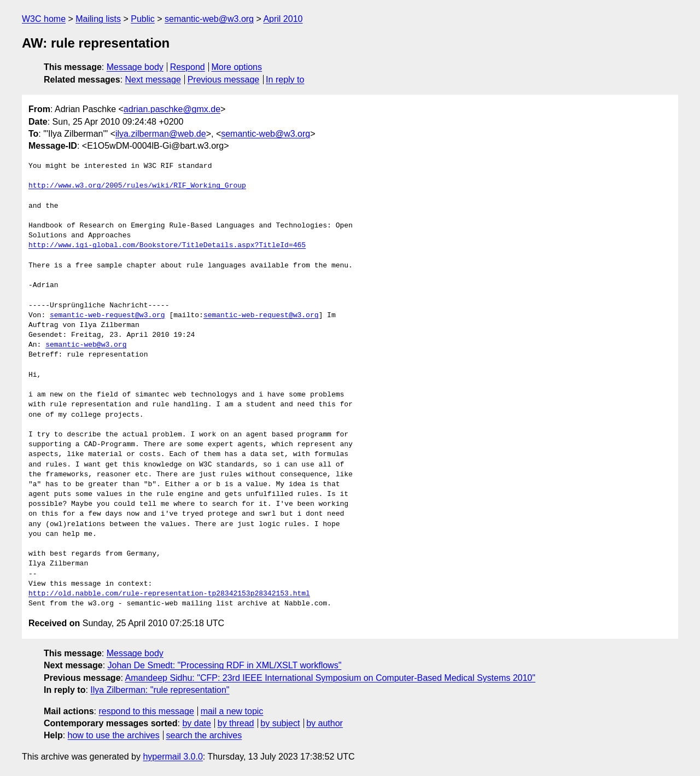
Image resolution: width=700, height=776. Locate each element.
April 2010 (283, 19)
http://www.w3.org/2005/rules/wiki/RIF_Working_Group (137, 186)
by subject (280, 723)
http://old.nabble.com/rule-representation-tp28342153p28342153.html (169, 594)
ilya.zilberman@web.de (161, 134)
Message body (135, 67)
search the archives (204, 735)
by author (325, 723)
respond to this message (146, 711)
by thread (236, 723)
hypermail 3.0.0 (173, 757)
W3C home (44, 19)
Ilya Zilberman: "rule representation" (160, 690)
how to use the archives (114, 735)
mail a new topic (232, 711)
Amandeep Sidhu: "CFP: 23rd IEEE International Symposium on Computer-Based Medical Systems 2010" (330, 678)
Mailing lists (98, 19)
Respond (188, 67)
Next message (153, 80)
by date (196, 723)
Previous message (224, 80)
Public (143, 19)
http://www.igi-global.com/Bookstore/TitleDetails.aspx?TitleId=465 (167, 246)
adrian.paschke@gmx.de (172, 109)
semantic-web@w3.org (209, 19)
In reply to (285, 80)
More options (237, 67)
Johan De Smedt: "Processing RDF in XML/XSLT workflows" (225, 665)
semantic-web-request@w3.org (107, 316)
